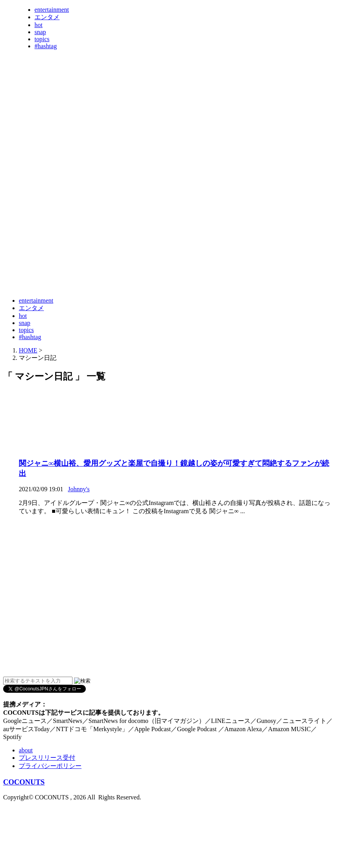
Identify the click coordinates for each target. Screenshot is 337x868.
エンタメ (47, 17)
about (26, 750)
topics (42, 39)
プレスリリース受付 (47, 758)
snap (40, 32)
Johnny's (79, 489)
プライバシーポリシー (50, 766)
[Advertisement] (77, 212)
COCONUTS (24, 782)
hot (38, 25)
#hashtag (46, 46)
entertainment (52, 10)
